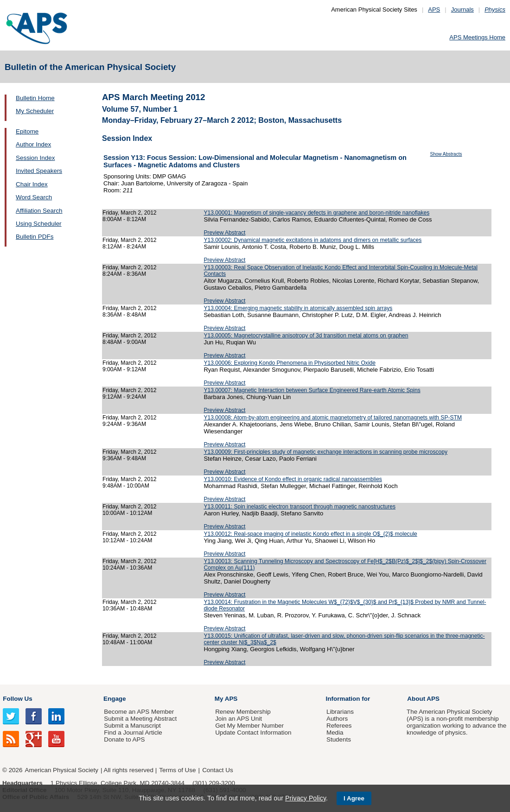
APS (434, 10)
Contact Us (217, 770)
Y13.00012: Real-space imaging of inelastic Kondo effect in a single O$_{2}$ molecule (310, 534)
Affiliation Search (39, 211)
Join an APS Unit (239, 719)
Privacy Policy (306, 798)
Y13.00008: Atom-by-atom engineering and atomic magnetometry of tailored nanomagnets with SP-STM (333, 418)
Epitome (27, 131)
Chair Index (32, 184)
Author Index (33, 144)
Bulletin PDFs (35, 237)
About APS (423, 699)
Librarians (340, 712)
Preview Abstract (224, 233)
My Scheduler (35, 111)
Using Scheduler (39, 224)
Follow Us (17, 699)
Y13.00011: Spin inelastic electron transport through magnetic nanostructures (300, 507)
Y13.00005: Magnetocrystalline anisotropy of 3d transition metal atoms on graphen (306, 336)
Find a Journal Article (133, 733)
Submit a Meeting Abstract (140, 719)
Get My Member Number (249, 726)
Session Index (35, 158)
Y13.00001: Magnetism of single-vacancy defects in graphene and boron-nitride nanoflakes (316, 213)
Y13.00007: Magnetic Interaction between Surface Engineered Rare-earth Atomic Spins (312, 390)
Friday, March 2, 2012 (130, 213)
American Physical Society (62, 770)
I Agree (354, 798)
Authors (337, 719)
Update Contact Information (253, 733)
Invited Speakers (39, 171)
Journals (462, 10)
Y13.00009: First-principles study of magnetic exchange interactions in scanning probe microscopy (325, 452)
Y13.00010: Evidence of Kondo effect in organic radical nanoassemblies (293, 479)
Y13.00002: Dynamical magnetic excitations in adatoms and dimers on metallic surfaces (312, 240)
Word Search (34, 197)
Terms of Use (177, 770)
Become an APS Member (139, 712)
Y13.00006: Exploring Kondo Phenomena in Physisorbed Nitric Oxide (290, 363)
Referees (339, 726)
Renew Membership (243, 712)
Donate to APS (124, 739)
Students (339, 739)
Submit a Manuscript (132, 726)
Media (335, 733)
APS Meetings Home (477, 37)
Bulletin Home (35, 98)
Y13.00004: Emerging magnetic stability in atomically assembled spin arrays (298, 308)
